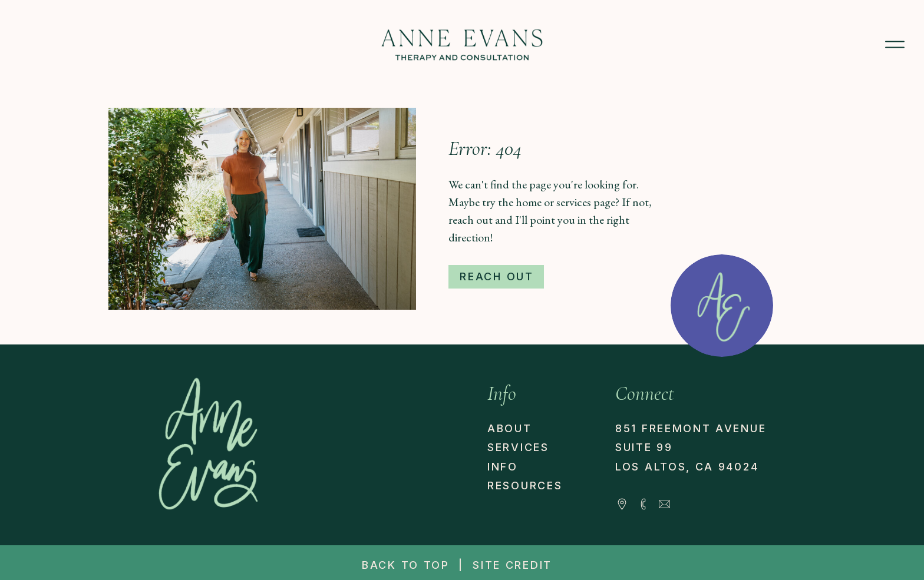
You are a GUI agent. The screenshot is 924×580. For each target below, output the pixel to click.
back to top (406, 565)
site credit (512, 565)
